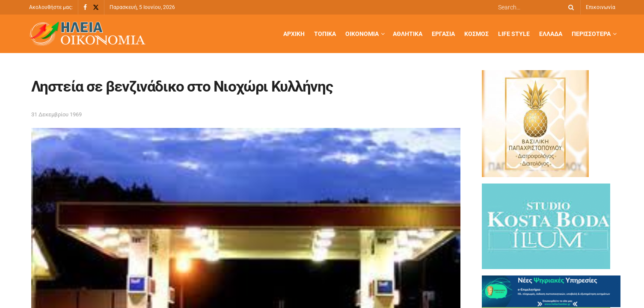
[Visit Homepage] (87, 34)
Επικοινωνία (601, 7)
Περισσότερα (591, 34)
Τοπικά (325, 34)
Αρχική (294, 34)
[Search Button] (570, 7)
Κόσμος (476, 34)
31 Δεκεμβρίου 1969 (56, 114)
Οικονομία (362, 34)
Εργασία (443, 34)
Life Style (514, 34)
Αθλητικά (408, 34)
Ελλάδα (551, 34)
